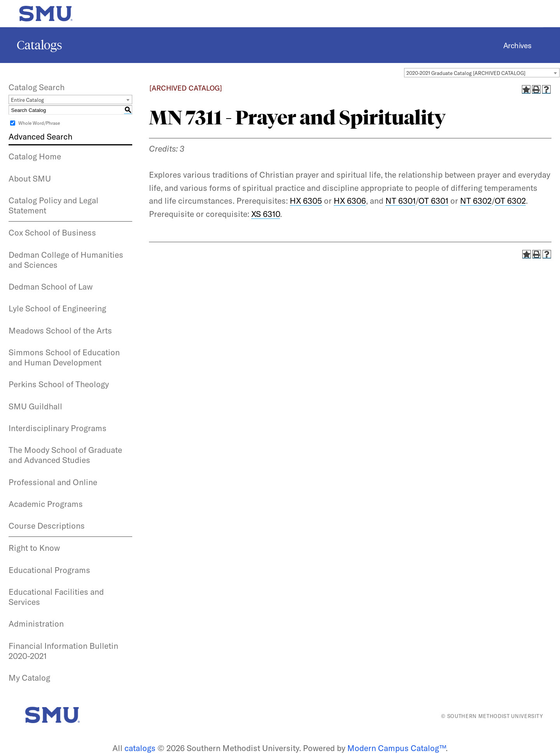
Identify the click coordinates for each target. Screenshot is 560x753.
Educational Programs (49, 570)
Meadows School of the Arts (60, 330)
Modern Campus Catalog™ (396, 748)
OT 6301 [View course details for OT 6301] (433, 201)
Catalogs (39, 45)
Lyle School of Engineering (57, 308)
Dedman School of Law (51, 287)
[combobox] (482, 73)
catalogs (140, 748)
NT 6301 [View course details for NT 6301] (400, 201)
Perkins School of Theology (59, 384)
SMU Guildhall (35, 406)
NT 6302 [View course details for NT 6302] (476, 201)
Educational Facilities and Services (56, 597)
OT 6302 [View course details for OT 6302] (510, 201)
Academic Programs (46, 504)
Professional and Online (53, 482)
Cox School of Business (52, 232)
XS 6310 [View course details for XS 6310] (266, 214)
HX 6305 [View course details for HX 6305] (306, 201)
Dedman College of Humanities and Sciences (66, 260)
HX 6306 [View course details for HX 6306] (350, 201)
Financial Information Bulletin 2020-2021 (63, 651)
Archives (517, 45)
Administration (36, 624)
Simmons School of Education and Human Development (64, 357)
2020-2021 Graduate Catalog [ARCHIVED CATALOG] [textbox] (466, 73)
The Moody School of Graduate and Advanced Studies (65, 455)
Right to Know (34, 548)
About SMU (30, 178)
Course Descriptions (47, 526)
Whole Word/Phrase (39, 123)
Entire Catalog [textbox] (27, 100)
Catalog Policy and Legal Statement (53, 205)
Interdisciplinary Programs (58, 428)
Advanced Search (40, 136)
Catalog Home (35, 156)
